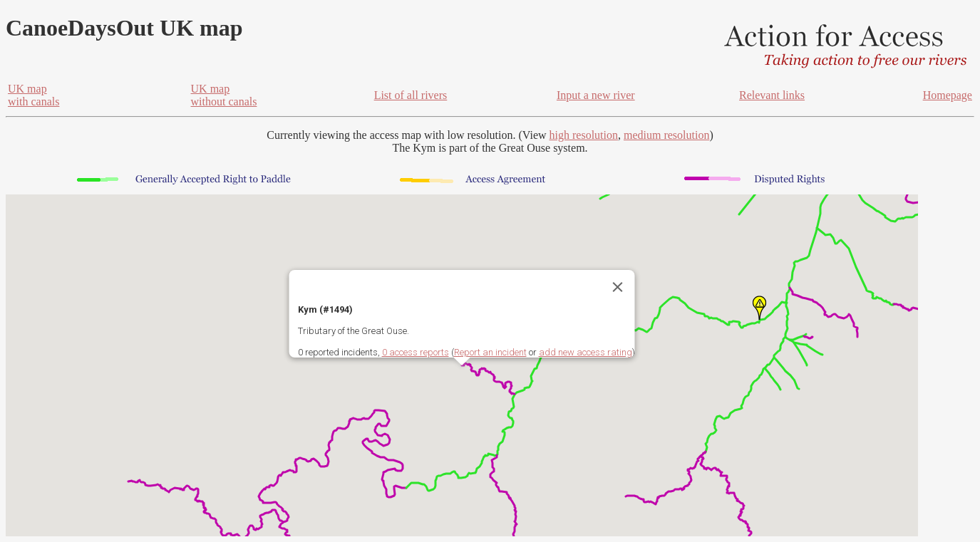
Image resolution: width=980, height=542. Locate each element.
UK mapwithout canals (224, 95)
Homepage (948, 95)
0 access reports (416, 352)
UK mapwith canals (33, 95)
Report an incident (490, 352)
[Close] (618, 287)
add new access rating (586, 352)
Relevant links (772, 95)
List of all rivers (411, 95)
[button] (759, 308)
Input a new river (596, 95)
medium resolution (666, 135)
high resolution (584, 135)
